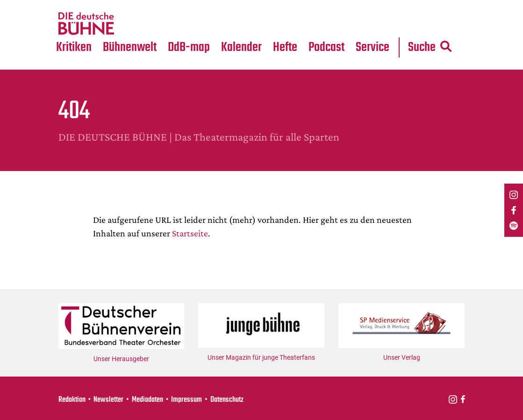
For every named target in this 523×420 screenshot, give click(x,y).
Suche (430, 47)
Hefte (285, 47)
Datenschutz (227, 400)
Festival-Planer (253, 24)
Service (373, 47)
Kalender (241, 47)
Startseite (190, 233)
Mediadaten (381, 24)
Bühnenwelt (130, 47)
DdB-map (189, 47)
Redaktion (72, 400)
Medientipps (129, 24)
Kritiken (74, 47)
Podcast (326, 47)
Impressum (186, 400)
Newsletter (108, 400)
